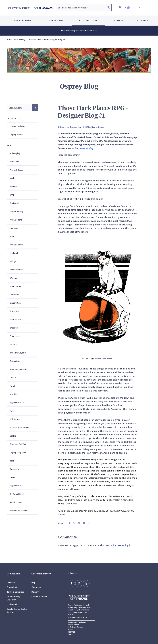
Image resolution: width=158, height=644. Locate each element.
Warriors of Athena (18, 511)
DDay (12, 477)
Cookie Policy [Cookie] (13, 604)
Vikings (13, 261)
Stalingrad (14, 203)
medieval (14, 253)
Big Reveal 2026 (17, 494)
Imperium (14, 328)
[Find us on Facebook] (71, 583)
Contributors (88, 21)
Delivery (35, 592)
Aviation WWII (16, 502)
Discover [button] (118, 21)
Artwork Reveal (17, 170)
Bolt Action (15, 419)
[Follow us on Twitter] (82, 583)
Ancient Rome (16, 220)
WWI (12, 236)
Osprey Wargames (18, 452)
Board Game (15, 286)
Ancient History (17, 212)
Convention (15, 361)
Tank (12, 461)
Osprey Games (16, 135)
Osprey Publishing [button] (21, 21)
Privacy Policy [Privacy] (13, 587)
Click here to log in (121, 545)
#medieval (15, 469)
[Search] (108, 8)
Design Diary (16, 303)
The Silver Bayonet (18, 353)
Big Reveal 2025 (17, 486)
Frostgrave (15, 336)
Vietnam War (16, 320)
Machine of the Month (20, 428)
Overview (11, 583)
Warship (13, 394)
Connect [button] (143, 21)
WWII (12, 195)
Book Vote (15, 162)
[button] (127, 7)
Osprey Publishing (18, 126)
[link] (70, 523)
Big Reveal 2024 (17, 403)
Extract (13, 378)
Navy (12, 411)
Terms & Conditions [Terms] (16, 592)
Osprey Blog (20, 39)
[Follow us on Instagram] (76, 583)
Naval (12, 386)
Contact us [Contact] (36, 587)
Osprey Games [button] (56, 21)
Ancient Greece (17, 245)
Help (33, 583)
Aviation (14, 344)
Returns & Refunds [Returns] (40, 597)
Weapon (14, 187)
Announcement (17, 270)
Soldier (13, 436)
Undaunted (15, 295)
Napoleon (14, 228)
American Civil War (18, 444)
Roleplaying (15, 153)
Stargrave (14, 311)
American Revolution (19, 369)
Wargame (14, 278)
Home (9, 39)
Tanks (13, 178)
